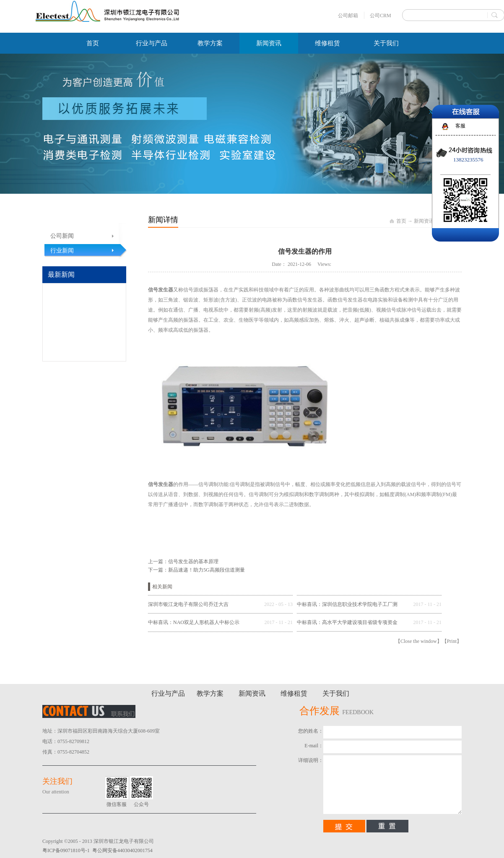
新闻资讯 (424, 221)
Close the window (419, 641)
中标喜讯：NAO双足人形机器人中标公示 (194, 622)
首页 (93, 43)
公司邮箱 (348, 16)
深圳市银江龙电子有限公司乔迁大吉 (188, 604)
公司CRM (381, 16)
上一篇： (183, 562)
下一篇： (196, 570)
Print (452, 641)
